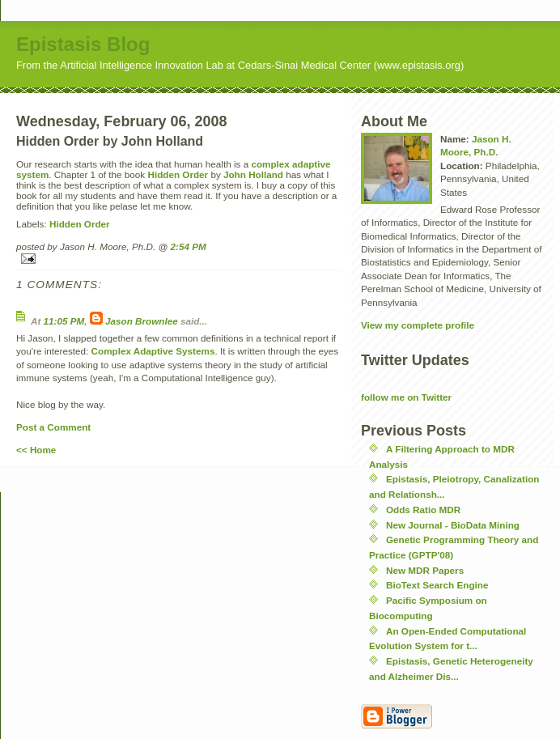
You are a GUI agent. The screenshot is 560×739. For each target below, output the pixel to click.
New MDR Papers (425, 570)
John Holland (253, 174)
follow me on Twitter (406, 397)
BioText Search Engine (437, 585)
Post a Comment (53, 427)
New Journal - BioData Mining (453, 525)
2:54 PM (189, 246)
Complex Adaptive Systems (153, 351)
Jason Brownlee (142, 321)
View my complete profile (418, 325)
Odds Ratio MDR (423, 510)
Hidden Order (178, 174)
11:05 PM (64, 321)
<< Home (36, 450)
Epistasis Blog (83, 44)
